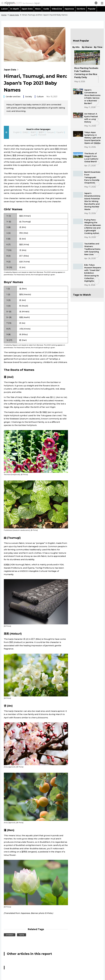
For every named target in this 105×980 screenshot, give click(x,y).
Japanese (69, 9)
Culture (40, 97)
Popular (92, 9)
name (22, 935)
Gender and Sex (13, 97)
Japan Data (27, 9)
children (10, 935)
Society (29, 97)
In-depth (15, 9)
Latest (4, 9)
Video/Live (57, 9)
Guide (46, 9)
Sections (81, 9)
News (38, 9)
